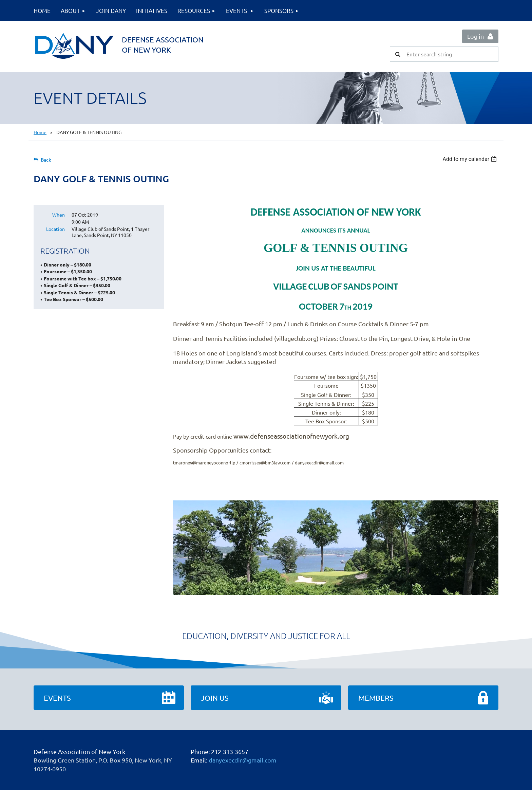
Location (55, 229)
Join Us (215, 698)
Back (46, 160)
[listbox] (470, 159)
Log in (476, 36)
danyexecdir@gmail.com (243, 760)
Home (40, 132)
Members (376, 698)
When (59, 215)
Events (57, 698)
